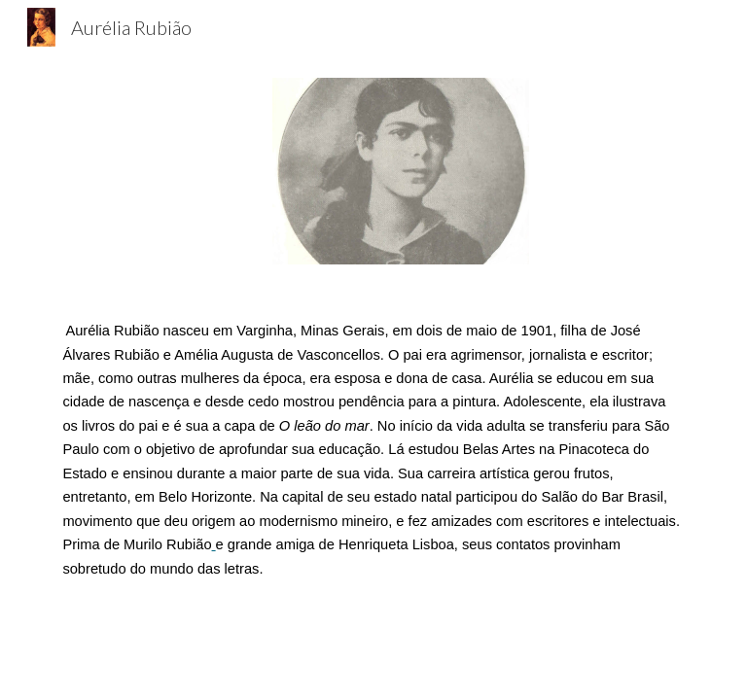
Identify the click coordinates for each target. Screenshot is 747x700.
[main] (373, 450)
